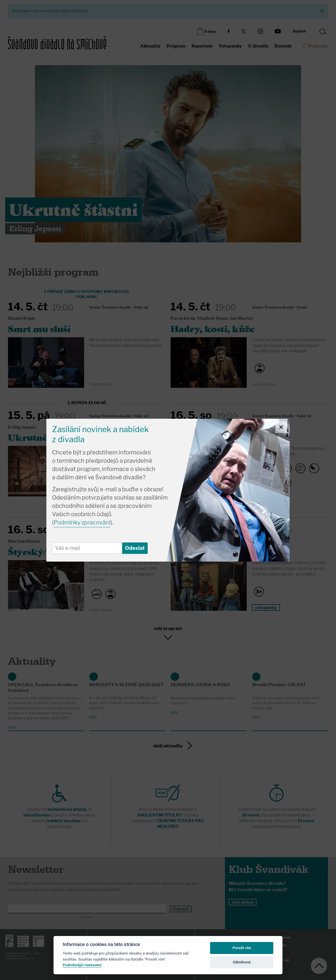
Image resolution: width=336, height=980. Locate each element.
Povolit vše (242, 948)
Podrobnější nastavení (82, 965)
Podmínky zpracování (82, 522)
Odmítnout (242, 962)
